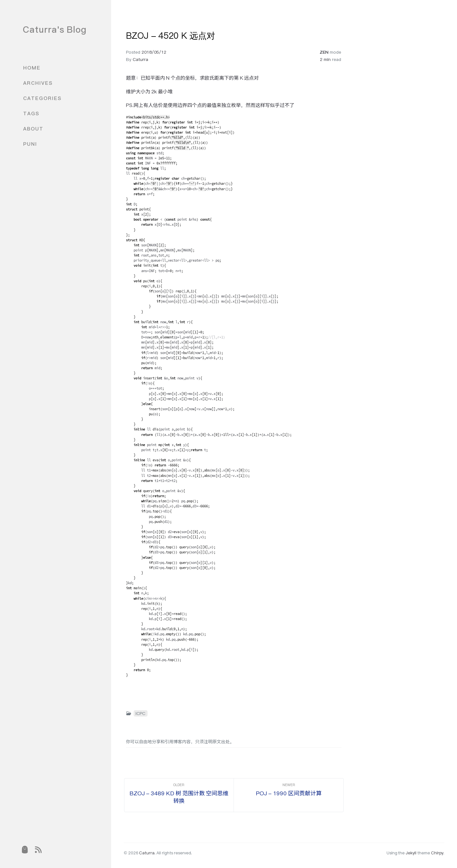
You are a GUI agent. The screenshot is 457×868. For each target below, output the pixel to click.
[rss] (38, 850)
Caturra (140, 59)
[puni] (24, 850)
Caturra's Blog (55, 30)
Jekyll (411, 853)
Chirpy (437, 853)
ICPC (140, 713)
